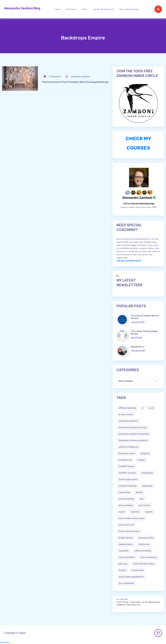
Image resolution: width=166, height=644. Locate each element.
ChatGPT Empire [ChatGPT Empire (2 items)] (127, 466)
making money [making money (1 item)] (126, 544)
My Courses (71, 9)
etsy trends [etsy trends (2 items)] (144, 505)
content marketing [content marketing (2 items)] (128, 486)
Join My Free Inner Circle (103, 9)
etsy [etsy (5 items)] (142, 499)
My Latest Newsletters (129, 283)
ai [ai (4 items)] (142, 408)
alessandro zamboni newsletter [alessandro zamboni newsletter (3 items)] (134, 434)
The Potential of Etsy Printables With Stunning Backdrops (75, 82)
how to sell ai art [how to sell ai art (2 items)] (126, 525)
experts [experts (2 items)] (149, 512)
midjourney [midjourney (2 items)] (144, 544)
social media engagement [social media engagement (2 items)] (131, 577)
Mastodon (5, 642)
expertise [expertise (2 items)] (135, 512)
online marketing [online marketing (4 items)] (148, 557)
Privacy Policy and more (129, 9)
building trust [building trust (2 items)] (125, 460)
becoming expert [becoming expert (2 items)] (127, 453)
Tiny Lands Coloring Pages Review (144, 333)
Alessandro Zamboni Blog (22, 8)
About (85, 9)
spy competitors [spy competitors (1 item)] (126, 583)
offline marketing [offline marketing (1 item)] (143, 551)
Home (58, 9)
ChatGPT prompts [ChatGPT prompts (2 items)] (127, 473)
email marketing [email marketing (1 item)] (126, 499)
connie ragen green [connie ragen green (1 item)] (128, 479)
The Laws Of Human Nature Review (145, 317)
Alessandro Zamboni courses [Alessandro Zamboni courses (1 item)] (133, 427)
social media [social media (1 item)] (138, 570)
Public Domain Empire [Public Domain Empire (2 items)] (143, 564)
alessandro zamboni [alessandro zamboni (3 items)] (128, 421)
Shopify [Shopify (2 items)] (122, 570)
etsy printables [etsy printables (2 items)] (126, 505)
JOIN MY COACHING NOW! (129, 261)
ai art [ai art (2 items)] (151, 408)
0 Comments (51, 76)
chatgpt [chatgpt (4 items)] (141, 460)
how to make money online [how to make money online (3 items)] (132, 518)
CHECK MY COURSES (138, 143)
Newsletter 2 (137, 347)
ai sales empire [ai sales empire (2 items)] (126, 414)
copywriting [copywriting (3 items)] (124, 492)
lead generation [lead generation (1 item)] (146, 538)
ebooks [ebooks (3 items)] (139, 492)
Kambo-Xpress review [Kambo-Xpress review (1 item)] (129, 531)
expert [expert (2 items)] (122, 512)
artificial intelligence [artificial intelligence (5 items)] (128, 447)
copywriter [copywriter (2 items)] (147, 486)
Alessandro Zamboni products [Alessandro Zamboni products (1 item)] (133, 440)
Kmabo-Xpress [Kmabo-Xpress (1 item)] (126, 538)
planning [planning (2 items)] (123, 564)
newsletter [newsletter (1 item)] (124, 551)
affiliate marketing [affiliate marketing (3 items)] (127, 408)
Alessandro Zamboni (77, 76)
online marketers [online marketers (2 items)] (127, 557)
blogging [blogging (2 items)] (145, 453)
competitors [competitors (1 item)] (147, 473)
